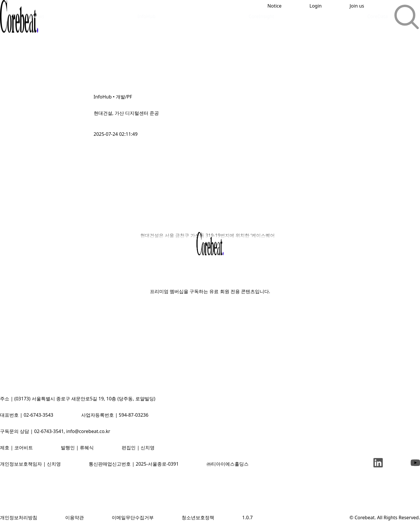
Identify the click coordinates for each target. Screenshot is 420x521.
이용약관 (75, 518)
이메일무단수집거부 (133, 518)
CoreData (378, 16)
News (38, 16)
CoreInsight (261, 16)
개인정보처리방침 (19, 518)
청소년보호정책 (198, 518)
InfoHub (146, 16)
